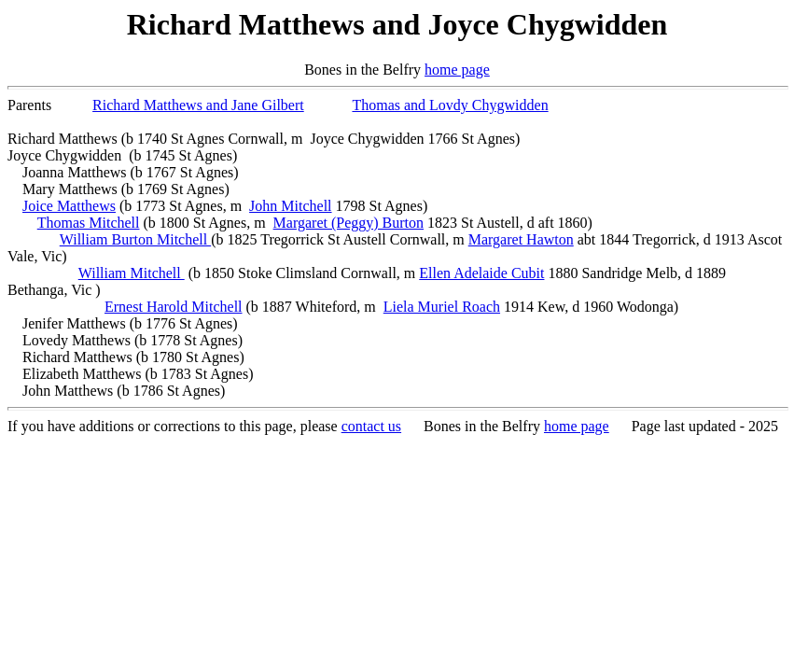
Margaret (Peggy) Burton (348, 223)
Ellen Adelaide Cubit (481, 273)
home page (457, 70)
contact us (371, 426)
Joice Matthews (69, 206)
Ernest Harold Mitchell (174, 307)
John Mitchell (290, 206)
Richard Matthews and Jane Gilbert (198, 105)
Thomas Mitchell (89, 223)
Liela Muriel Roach (442, 307)
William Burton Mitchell (135, 239)
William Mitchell (132, 273)
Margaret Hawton (521, 239)
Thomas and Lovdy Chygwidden (450, 105)
